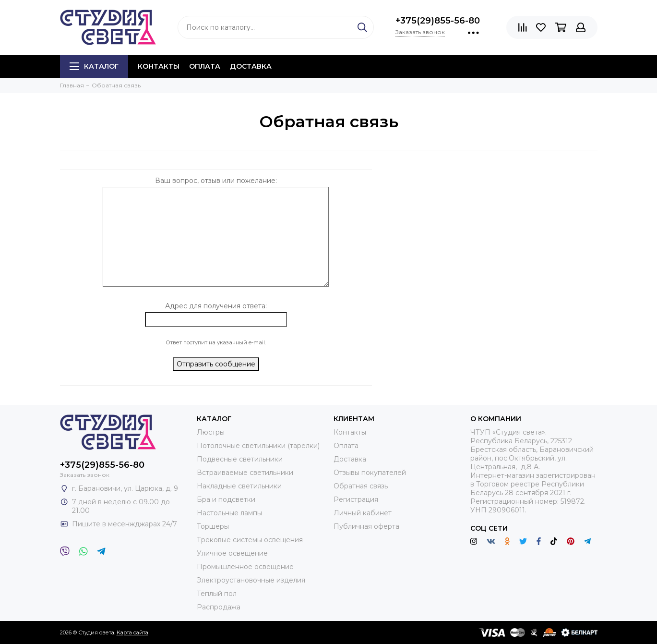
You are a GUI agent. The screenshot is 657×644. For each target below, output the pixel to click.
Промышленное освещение (245, 567)
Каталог (94, 66)
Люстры (211, 432)
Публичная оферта (366, 526)
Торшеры (213, 526)
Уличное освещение (232, 553)
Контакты (159, 66)
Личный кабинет (363, 513)
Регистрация (356, 499)
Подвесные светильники (240, 459)
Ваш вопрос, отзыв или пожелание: (216, 181)
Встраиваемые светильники (245, 473)
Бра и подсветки (226, 499)
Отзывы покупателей (370, 473)
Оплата (205, 66)
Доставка (251, 66)
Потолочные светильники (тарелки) (258, 446)
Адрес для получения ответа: (216, 306)
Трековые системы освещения (250, 540)
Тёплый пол (217, 594)
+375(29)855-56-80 (438, 21)
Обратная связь (361, 486)
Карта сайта (132, 632)
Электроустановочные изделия (251, 580)
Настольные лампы (229, 513)
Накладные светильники (239, 486)
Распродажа (219, 607)
